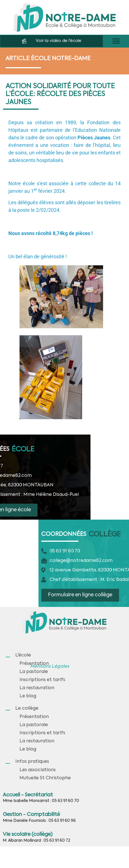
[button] (116, 41)
